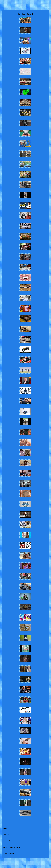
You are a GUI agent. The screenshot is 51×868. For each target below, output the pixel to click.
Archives (6, 835)
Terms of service (9, 854)
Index (5, 828)
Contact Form (8, 841)
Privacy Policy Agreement (12, 847)
